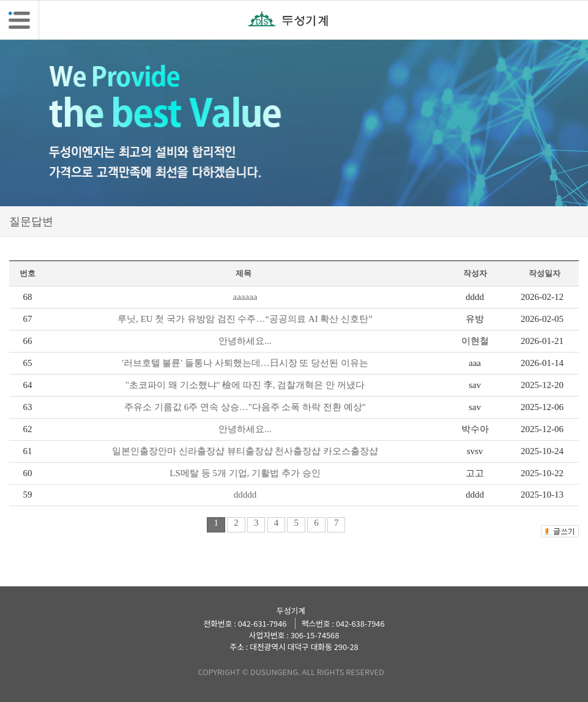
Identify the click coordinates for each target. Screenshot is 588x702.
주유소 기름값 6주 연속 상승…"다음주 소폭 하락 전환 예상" (245, 407)
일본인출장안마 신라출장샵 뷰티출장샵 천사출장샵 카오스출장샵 (245, 451)
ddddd (245, 495)
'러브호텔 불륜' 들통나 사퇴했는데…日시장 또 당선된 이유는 (245, 363)
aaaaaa (245, 297)
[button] (20, 20)
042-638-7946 (360, 623)
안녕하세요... (245, 341)
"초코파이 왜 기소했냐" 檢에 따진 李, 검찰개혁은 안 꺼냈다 (245, 385)
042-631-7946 (262, 623)
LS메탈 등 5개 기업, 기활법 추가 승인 (245, 473)
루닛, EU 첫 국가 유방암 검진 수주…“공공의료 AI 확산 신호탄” (245, 319)
